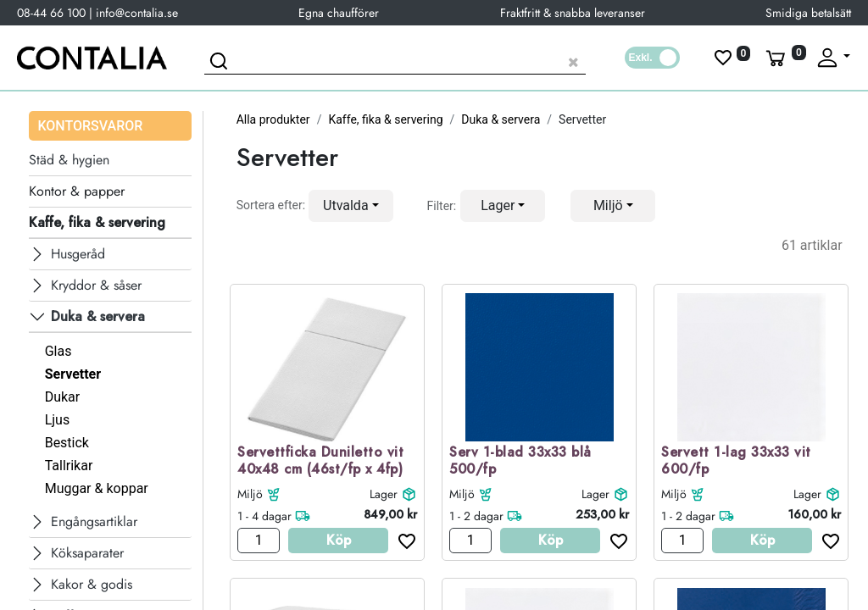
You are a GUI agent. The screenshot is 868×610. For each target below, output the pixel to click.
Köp (339, 540)
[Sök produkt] (395, 60)
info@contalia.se (137, 13)
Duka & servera (501, 119)
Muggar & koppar (97, 488)
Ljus (58, 420)
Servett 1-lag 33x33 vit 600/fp (736, 462)
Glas (58, 351)
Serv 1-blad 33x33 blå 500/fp (520, 462)
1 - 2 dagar (476, 516)
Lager (384, 494)
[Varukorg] (784, 58)
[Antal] (259, 541)
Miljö (250, 494)
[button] (351, 206)
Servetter (73, 374)
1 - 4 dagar (264, 516)
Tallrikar (69, 466)
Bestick (67, 443)
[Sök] (221, 64)
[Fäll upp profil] (832, 58)
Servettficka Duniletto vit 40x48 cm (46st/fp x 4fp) (320, 462)
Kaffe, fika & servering (385, 119)
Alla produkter (273, 119)
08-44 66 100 (51, 13)
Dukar (63, 397)
